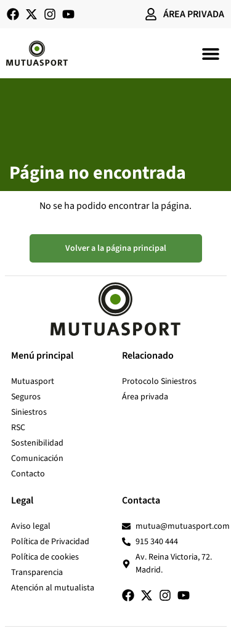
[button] (211, 53)
